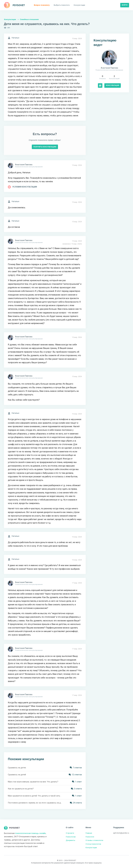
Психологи (90, 837)
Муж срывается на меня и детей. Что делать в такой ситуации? (35, 796)
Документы (71, 840)
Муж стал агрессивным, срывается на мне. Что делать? (33, 782)
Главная (89, 833)
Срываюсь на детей (17, 775)
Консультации (10, 19)
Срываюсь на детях (17, 768)
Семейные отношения (29, 19)
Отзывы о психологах (94, 840)
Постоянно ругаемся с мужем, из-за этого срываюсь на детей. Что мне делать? (35, 803)
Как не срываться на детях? (21, 789)
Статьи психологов (93, 844)
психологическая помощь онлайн (30, 833)
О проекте (70, 833)
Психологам (71, 837)
